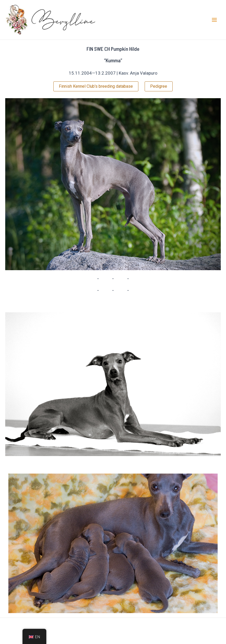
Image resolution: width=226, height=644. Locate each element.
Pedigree (159, 86)
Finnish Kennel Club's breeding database (96, 86)
